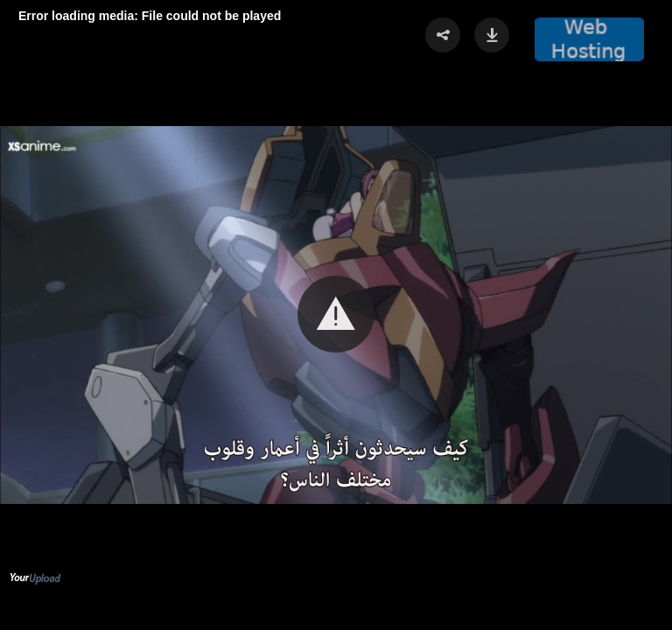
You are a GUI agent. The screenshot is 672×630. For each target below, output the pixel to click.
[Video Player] (336, 315)
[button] (336, 314)
